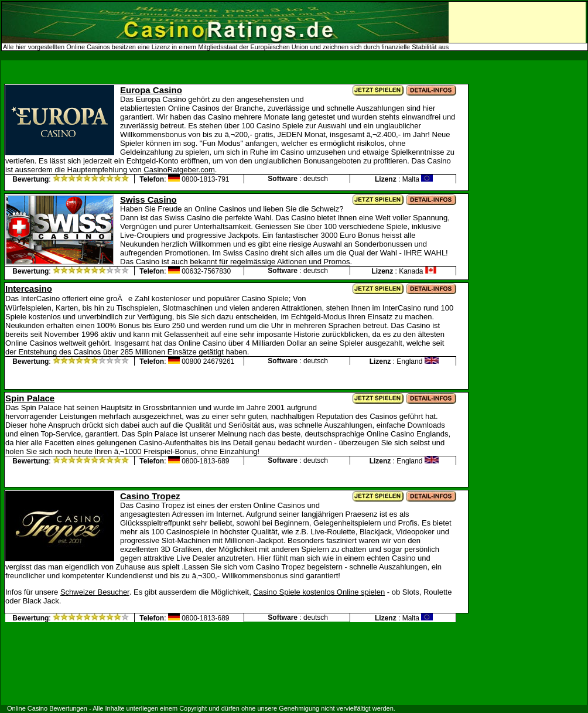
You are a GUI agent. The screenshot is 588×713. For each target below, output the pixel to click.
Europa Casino (151, 90)
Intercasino (29, 289)
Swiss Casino (148, 199)
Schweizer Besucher (95, 592)
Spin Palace (30, 398)
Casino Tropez (150, 496)
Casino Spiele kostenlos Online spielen (319, 592)
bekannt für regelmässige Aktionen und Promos (270, 262)
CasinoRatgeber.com (179, 170)
